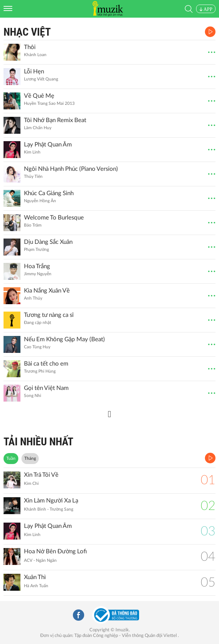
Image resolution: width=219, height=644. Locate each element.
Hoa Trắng (37, 266)
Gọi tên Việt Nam (46, 388)
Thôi (30, 47)
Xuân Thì (35, 577)
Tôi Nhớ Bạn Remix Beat (55, 120)
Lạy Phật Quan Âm (48, 145)
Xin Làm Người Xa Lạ (51, 501)
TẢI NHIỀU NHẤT (38, 442)
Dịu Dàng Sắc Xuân (48, 242)
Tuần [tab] (11, 458)
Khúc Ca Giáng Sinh (49, 193)
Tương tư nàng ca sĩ (49, 315)
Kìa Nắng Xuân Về (47, 291)
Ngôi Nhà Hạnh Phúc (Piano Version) (71, 169)
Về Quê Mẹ (39, 96)
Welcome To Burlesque (54, 218)
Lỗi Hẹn (34, 71)
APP (206, 9)
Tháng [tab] (30, 458)
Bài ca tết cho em (46, 364)
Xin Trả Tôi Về (41, 475)
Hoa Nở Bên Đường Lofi (55, 551)
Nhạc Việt (27, 32)
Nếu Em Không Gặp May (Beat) (64, 339)
